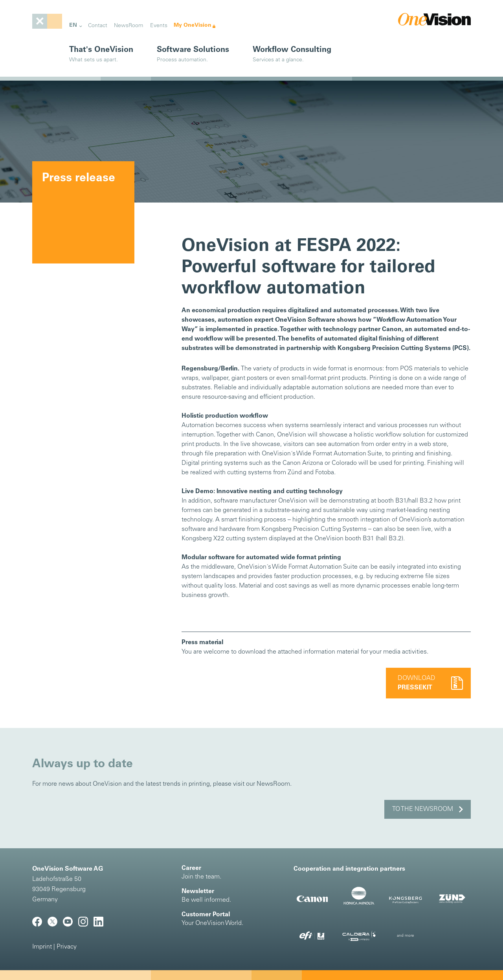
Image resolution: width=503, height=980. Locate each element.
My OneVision (193, 25)
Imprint (42, 947)
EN (73, 25)
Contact (98, 26)
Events (159, 26)
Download (417, 683)
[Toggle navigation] (47, 21)
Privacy (67, 947)
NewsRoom (129, 26)
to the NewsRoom (423, 809)
